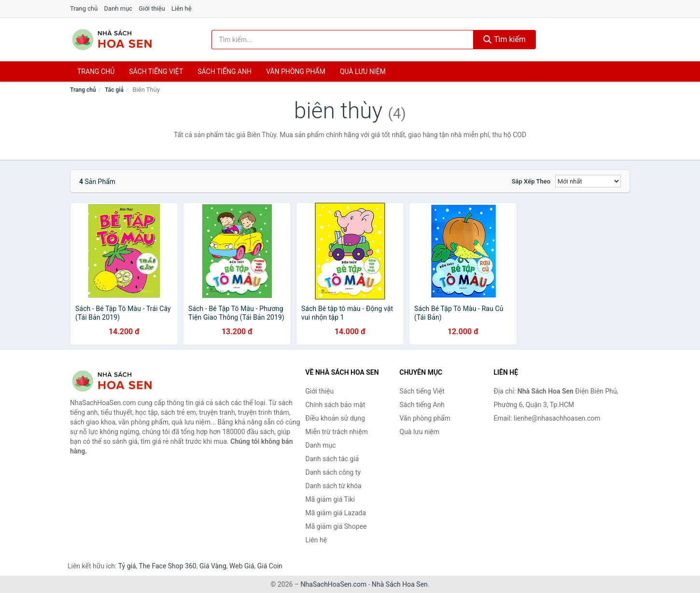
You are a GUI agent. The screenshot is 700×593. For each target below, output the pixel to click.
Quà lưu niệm (363, 71)
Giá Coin (270, 566)
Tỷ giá (127, 566)
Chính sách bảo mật (336, 405)
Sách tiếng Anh (422, 405)
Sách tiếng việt (156, 71)
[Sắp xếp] (588, 181)
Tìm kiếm (504, 39)
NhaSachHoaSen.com (334, 584)
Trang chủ (84, 8)
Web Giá (242, 566)
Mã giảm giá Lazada (336, 513)
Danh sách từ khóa (334, 486)
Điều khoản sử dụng (336, 418)
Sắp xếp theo (531, 181)
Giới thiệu (152, 8)
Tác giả (114, 90)
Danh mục (119, 8)
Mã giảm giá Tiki (330, 499)
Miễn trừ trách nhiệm (337, 432)
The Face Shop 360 (167, 566)
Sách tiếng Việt (422, 391)
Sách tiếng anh (224, 71)
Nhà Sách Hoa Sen (400, 584)
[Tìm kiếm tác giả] (343, 40)
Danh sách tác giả (332, 459)
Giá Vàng (213, 566)
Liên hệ (182, 8)
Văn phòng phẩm (296, 71)
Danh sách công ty (333, 472)
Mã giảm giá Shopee (336, 526)
